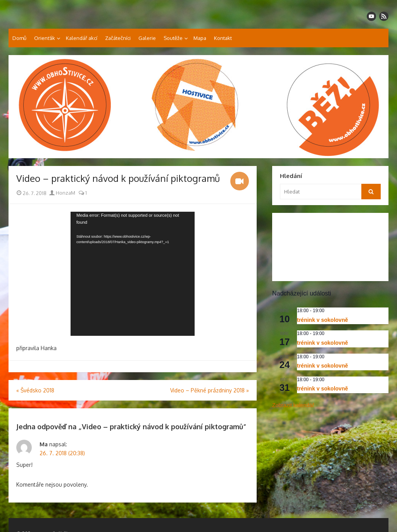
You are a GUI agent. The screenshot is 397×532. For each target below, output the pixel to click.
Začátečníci (118, 38)
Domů (19, 38)
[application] (133, 274)
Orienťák (45, 38)
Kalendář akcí (82, 38)
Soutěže (173, 38)
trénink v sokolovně (322, 320)
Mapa (200, 38)
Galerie (147, 38)
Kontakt (223, 38)
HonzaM (62, 193)
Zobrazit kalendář (293, 405)
